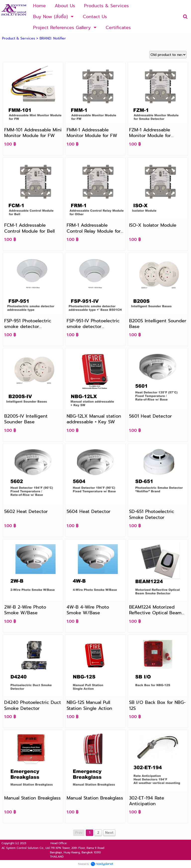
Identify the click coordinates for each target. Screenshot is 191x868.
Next (109, 833)
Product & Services (19, 38)
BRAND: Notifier (53, 38)
